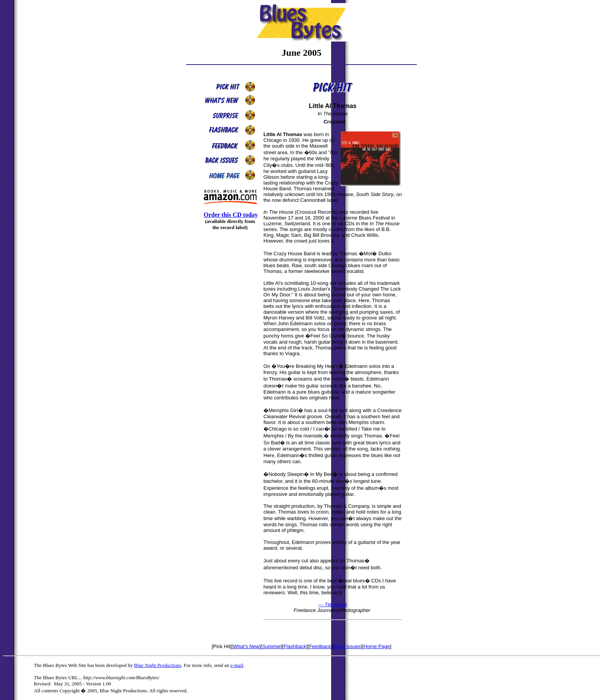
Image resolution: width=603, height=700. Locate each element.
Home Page (377, 646)
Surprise (272, 646)
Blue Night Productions (157, 665)
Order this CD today (231, 215)
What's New (246, 646)
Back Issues (347, 646)
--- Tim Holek (333, 604)
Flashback (295, 646)
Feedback (320, 646)
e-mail (237, 665)
